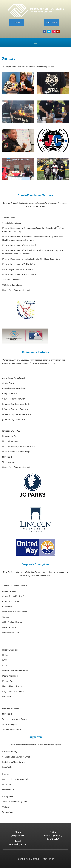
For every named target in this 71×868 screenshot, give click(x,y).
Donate (17, 23)
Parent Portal (51, 23)
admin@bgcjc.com (18, 844)
